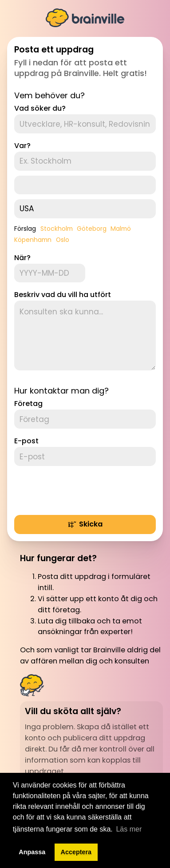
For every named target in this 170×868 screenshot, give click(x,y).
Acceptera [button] (76, 852)
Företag (28, 404)
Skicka (85, 524)
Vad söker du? (40, 108)
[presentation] (82, 490)
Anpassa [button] (32, 852)
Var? (22, 146)
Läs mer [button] (129, 829)
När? (22, 258)
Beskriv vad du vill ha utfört (63, 295)
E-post (26, 441)
